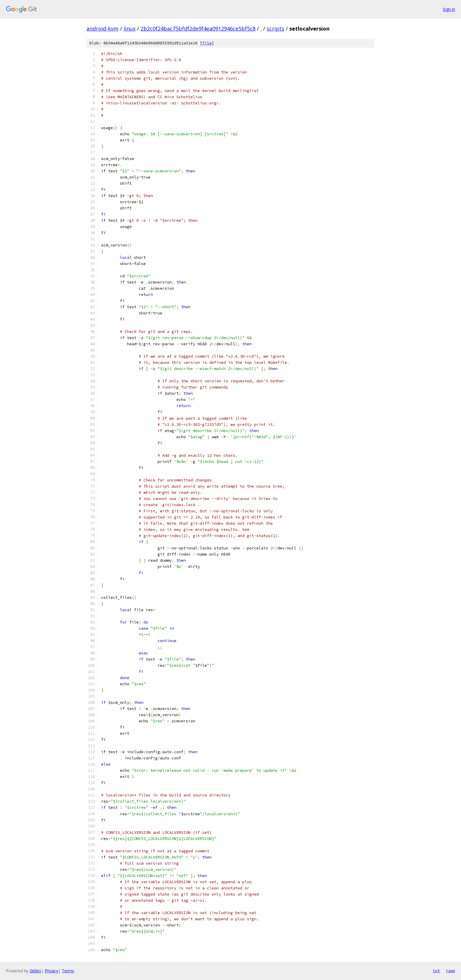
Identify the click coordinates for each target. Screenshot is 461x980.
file (207, 43)
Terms (68, 971)
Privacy (51, 971)
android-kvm (102, 29)
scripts (275, 29)
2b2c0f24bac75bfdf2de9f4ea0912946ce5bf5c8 (198, 29)
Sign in (449, 9)
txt (436, 971)
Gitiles (35, 971)
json (450, 971)
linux (130, 29)
